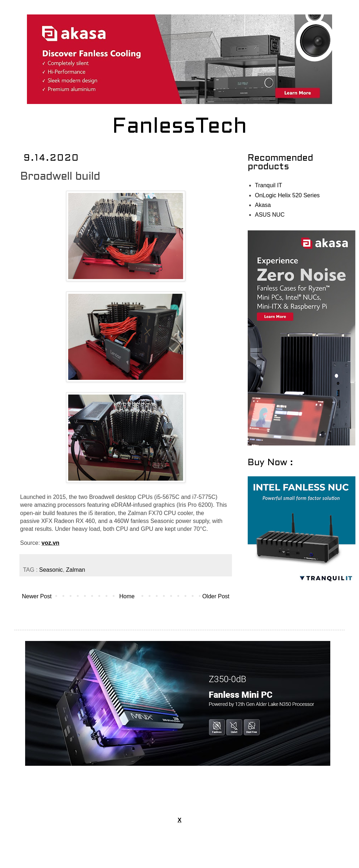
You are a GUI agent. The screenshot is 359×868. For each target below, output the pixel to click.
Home (127, 596)
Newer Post (37, 596)
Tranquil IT (269, 185)
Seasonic (51, 570)
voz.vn (51, 543)
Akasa (263, 205)
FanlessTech (180, 127)
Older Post (216, 596)
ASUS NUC (270, 215)
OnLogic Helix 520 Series (287, 195)
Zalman (76, 570)
